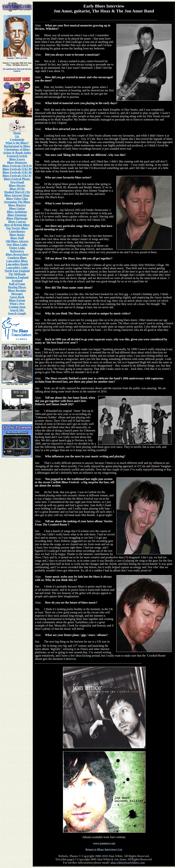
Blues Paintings (17, 215)
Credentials (17, 140)
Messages (17, 294)
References (17, 251)
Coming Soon (17, 307)
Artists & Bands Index (17, 153)
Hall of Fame (17, 284)
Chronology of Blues (17, 149)
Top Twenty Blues (17, 228)
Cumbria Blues (17, 258)
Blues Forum (17, 300)
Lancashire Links (17, 267)
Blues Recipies (17, 290)
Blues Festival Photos (17, 179)
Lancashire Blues (17, 261)
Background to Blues (17, 146)
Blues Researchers (17, 254)
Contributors (17, 231)
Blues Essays (17, 159)
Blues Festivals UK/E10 (17, 166)
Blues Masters (17, 205)
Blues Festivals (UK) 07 (17, 176)
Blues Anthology (17, 212)
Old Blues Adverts (17, 241)
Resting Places (17, 287)
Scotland (17, 281)
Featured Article (17, 156)
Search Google (17, 313)
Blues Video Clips (17, 199)
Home (17, 133)
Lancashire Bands (17, 264)
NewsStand (17, 182)
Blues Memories (17, 162)
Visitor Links (17, 248)
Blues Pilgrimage (17, 218)
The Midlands (17, 274)
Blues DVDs (17, 189)
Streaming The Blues (17, 202)
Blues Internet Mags (17, 195)
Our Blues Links (17, 245)
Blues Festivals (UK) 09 (17, 169)
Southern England (17, 277)
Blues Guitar (17, 208)
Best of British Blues (17, 225)
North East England (17, 271)
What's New (17, 304)
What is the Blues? (17, 143)
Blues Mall (17, 238)
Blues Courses (17, 222)
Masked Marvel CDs (17, 192)
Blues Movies (17, 185)
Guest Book (17, 297)
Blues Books (17, 235)
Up (17, 136)
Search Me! (17, 310)
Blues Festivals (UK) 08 (17, 172)
